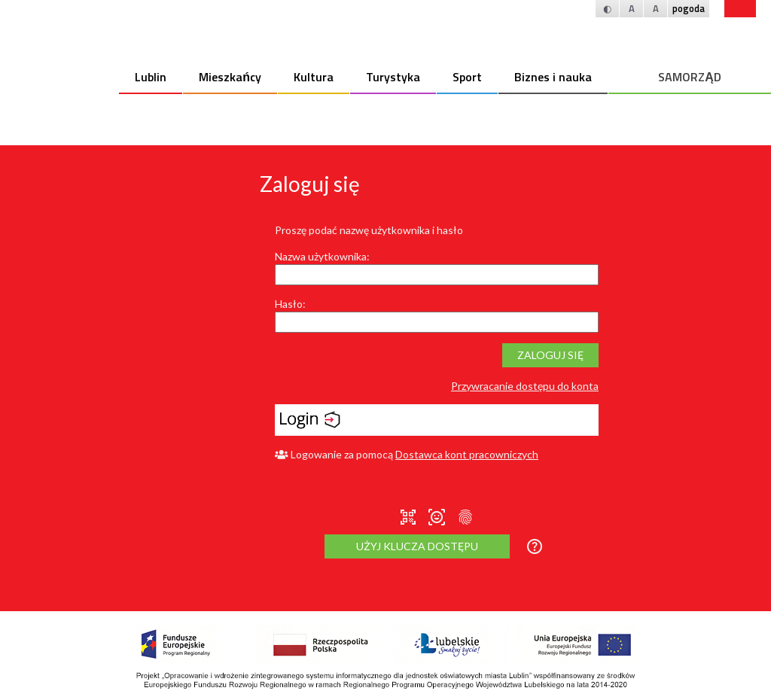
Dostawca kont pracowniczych (467, 454)
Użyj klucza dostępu (417, 546)
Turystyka (393, 77)
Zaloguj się (550, 355)
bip (740, 9)
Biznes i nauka (553, 77)
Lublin (151, 77)
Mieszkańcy (230, 77)
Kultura (314, 77)
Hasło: (290, 304)
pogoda (689, 8)
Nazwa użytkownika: (322, 256)
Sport (467, 77)
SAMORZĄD (690, 77)
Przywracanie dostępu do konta (525, 386)
